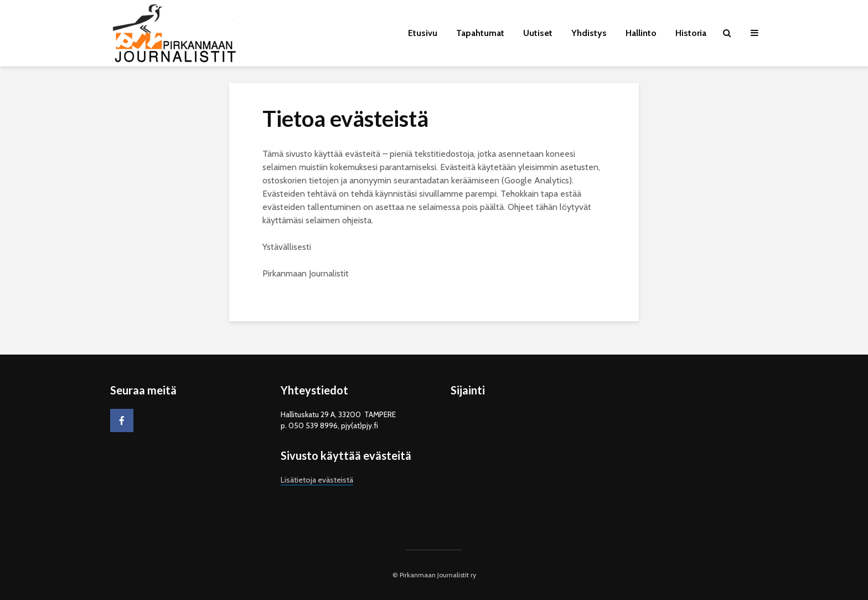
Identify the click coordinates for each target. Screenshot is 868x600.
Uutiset (538, 33)
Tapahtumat (480, 33)
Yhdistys (589, 33)
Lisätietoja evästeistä (317, 480)
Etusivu (423, 33)
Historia (691, 33)
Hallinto (641, 33)
